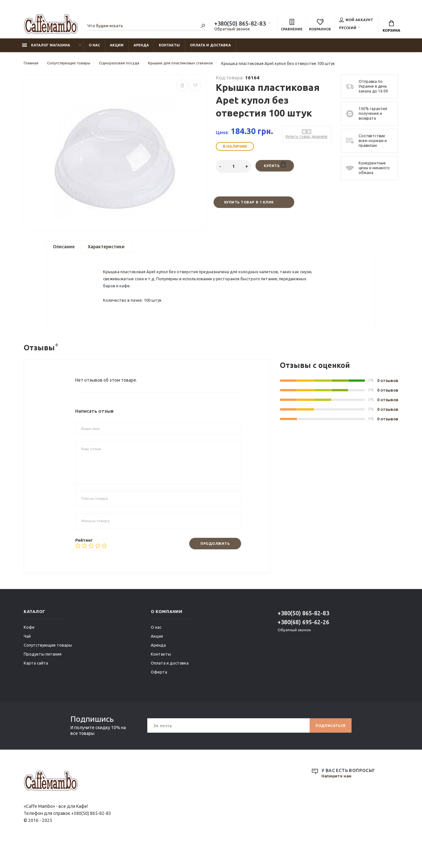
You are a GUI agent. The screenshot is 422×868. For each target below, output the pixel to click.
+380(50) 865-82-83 (240, 24)
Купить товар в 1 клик (248, 206)
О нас (94, 48)
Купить (275, 168)
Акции (117, 48)
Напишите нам (338, 799)
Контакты (169, 48)
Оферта (159, 694)
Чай (27, 658)
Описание (64, 251)
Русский (348, 28)
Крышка (112, 283)
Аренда (141, 48)
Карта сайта (36, 685)
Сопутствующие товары (48, 667)
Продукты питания (43, 676)
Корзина (391, 27)
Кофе (29, 649)
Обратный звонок (232, 30)
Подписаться (328, 748)
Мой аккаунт (356, 20)
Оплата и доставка (210, 48)
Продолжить (212, 566)
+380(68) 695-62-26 (303, 644)
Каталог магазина (46, 48)
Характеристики (106, 251)
